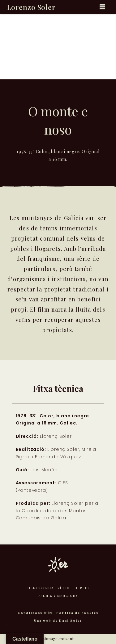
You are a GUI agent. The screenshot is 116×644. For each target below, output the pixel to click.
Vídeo (64, 588)
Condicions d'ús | (37, 613)
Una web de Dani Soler (58, 620)
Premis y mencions (58, 596)
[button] (103, 7)
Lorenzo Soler (31, 7)
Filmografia (40, 588)
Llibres (82, 588)
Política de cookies (77, 613)
